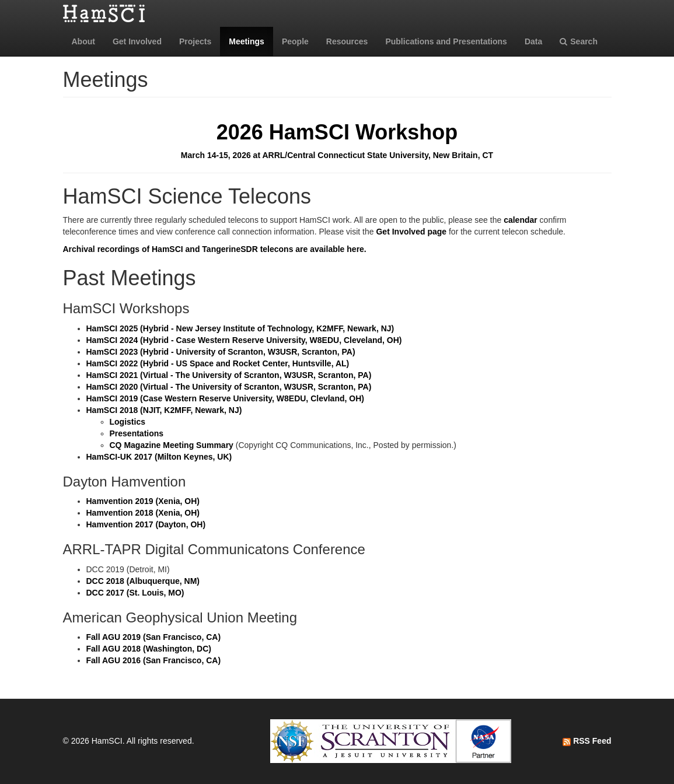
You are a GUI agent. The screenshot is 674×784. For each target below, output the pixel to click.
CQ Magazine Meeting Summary (172, 445)
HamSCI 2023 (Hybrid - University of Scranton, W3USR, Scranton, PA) (221, 352)
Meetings (247, 41)
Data (533, 41)
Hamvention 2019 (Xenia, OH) (143, 501)
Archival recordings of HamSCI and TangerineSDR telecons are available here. (215, 249)
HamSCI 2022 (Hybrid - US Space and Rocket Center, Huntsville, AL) (218, 363)
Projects (195, 41)
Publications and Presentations (446, 41)
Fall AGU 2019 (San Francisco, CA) (154, 637)
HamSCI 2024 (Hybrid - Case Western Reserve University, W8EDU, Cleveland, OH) (244, 340)
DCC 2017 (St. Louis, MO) (135, 593)
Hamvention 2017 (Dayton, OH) (146, 524)
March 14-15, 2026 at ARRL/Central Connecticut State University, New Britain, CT (337, 155)
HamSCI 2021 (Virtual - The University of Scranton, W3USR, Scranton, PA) (229, 375)
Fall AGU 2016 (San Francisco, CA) (154, 660)
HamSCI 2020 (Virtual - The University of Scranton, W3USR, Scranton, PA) (229, 387)
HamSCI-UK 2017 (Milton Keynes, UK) (159, 457)
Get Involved (137, 41)
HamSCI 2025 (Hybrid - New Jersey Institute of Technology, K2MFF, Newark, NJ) (240, 328)
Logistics (128, 422)
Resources (347, 41)
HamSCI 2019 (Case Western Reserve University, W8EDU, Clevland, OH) (225, 398)
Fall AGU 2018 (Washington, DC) (149, 649)
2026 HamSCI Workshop (337, 132)
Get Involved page (411, 232)
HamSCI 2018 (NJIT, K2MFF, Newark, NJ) (164, 410)
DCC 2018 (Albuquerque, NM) (143, 581)
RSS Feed (587, 741)
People (295, 41)
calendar (521, 220)
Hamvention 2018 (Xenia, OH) (143, 513)
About (83, 41)
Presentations (137, 433)
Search (579, 41)
